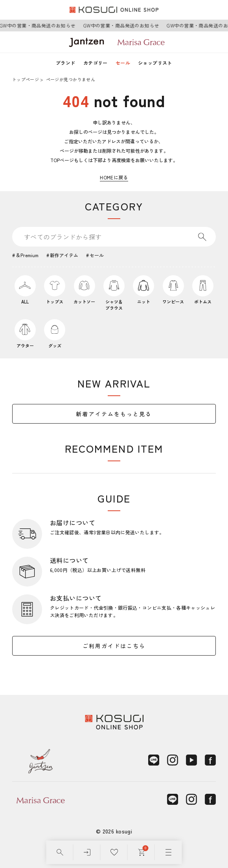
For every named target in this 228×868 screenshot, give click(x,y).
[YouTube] (191, 760)
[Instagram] (173, 760)
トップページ (26, 79)
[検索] (60, 852)
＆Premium (27, 255)
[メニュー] (168, 852)
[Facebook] (210, 760)
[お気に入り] (114, 852)
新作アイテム (64, 255)
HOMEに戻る (114, 177)
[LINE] (154, 760)
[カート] (141, 852)
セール (123, 63)
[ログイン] (87, 852)
